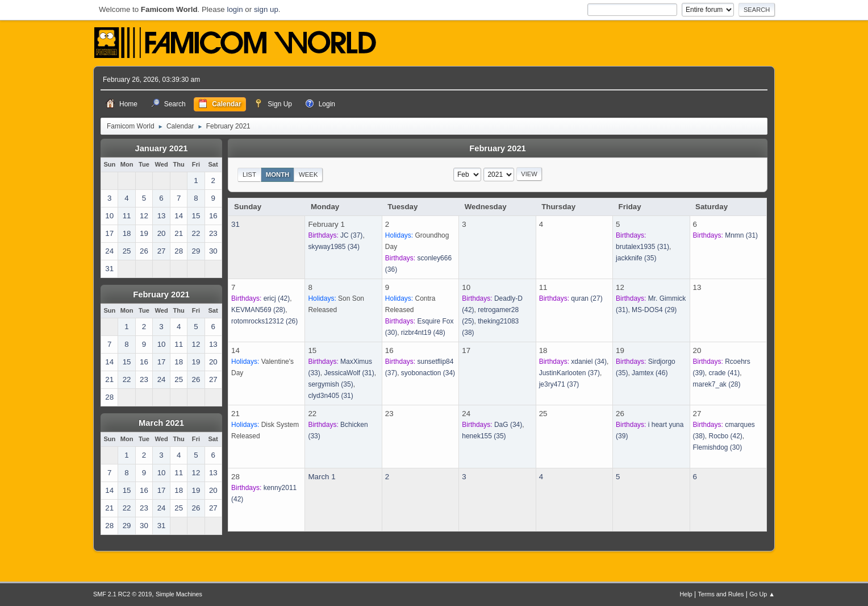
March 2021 (161, 423)
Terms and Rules (721, 594)
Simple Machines (179, 594)
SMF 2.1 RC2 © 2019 (122, 594)
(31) (642, 247)
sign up (266, 9)
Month (278, 175)
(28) (258, 310)
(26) (264, 321)
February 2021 (161, 294)
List (249, 175)
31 (235, 224)
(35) (636, 258)
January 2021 (162, 148)
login (235, 9)
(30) (718, 447)
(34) (334, 247)
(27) (587, 298)
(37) (351, 235)
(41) (725, 373)
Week (308, 175)
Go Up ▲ (762, 594)
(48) (423, 333)
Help (686, 594)
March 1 (322, 477)
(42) (277, 298)
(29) (654, 310)
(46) (650, 373)
